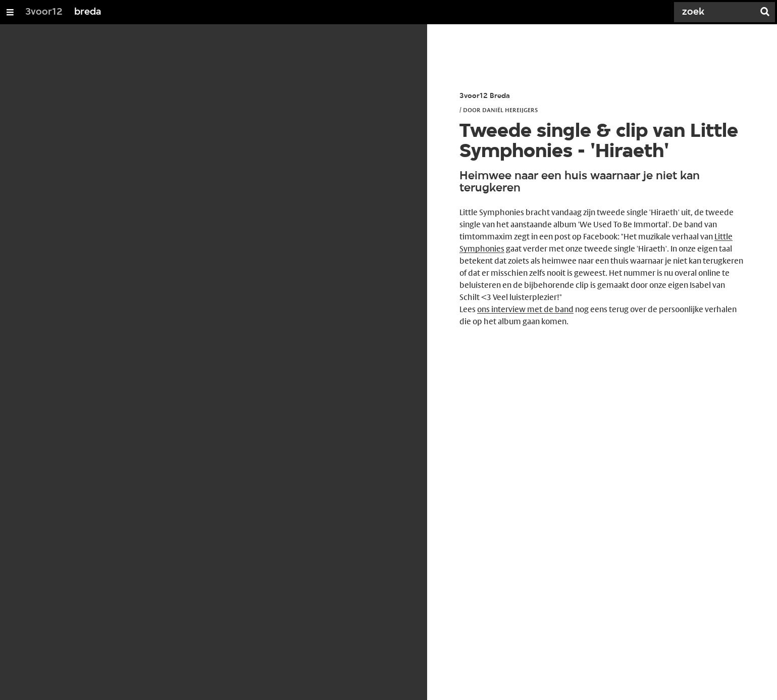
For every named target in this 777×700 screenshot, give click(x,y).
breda (88, 12)
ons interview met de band (525, 309)
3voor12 (44, 12)
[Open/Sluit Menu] (10, 12)
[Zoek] (716, 12)
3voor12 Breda (485, 96)
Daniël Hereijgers (510, 110)
